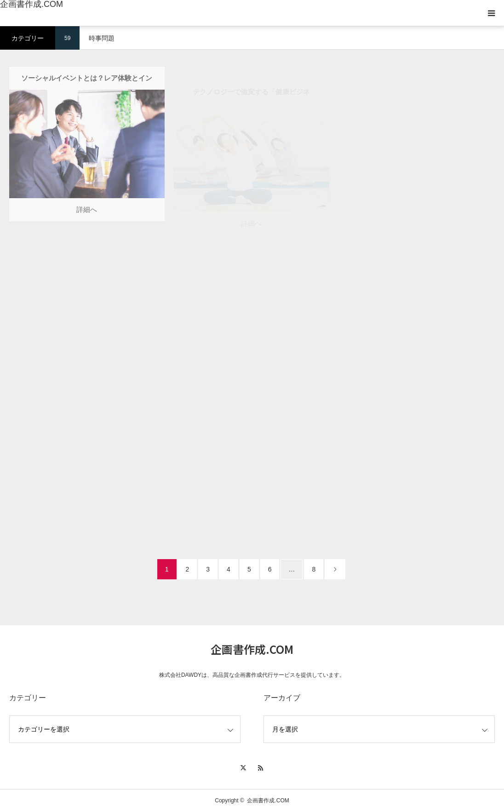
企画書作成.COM (31, 4)
